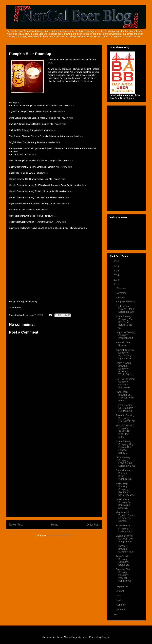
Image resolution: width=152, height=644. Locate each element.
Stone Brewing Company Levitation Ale (124, 528)
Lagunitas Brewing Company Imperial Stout (126, 335)
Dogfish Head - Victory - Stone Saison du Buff (125, 309)
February (121, 605)
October (121, 298)
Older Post (93, 525)
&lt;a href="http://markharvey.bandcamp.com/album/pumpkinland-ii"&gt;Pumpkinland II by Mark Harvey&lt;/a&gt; (43, 255)
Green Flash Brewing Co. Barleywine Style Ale (124, 504)
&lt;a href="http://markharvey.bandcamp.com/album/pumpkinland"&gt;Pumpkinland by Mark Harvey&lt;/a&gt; (43, 238)
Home (55, 525)
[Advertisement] (54, 464)
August (120, 591)
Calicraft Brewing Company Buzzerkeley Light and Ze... (125, 354)
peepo (85, 637)
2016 (117, 266)
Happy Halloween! (125, 302)
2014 (117, 275)
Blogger (105, 637)
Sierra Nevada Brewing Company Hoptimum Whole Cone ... (125, 369)
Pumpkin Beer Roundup (123, 344)
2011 (117, 615)
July (119, 596)
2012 (117, 284)
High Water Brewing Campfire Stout (125, 549)
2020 (117, 261)
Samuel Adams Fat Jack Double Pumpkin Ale (124, 475)
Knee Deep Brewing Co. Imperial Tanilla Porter (125, 396)
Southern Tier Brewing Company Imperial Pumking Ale (124, 575)
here (73, 106)
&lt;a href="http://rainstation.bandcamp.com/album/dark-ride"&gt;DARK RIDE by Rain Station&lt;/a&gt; (43, 289)
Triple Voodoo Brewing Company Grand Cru (123, 561)
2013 (117, 280)
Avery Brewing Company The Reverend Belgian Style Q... (125, 322)
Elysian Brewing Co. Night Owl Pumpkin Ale (124, 539)
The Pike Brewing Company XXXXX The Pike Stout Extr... (125, 431)
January (121, 609)
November (122, 293)
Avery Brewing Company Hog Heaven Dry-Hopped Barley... (125, 447)
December (122, 288)
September (122, 586)
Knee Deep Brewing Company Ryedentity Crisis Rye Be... (125, 489)
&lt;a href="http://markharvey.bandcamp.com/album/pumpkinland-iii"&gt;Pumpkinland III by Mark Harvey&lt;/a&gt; (43, 272)
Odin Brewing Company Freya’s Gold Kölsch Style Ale (126, 462)
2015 (117, 271)
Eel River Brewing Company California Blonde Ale (125, 383)
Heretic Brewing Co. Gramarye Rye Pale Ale (125, 408)
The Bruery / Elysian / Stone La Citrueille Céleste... (125, 517)
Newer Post (16, 525)
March (120, 600)
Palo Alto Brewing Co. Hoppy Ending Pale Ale (125, 418)
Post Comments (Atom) (61, 535)
